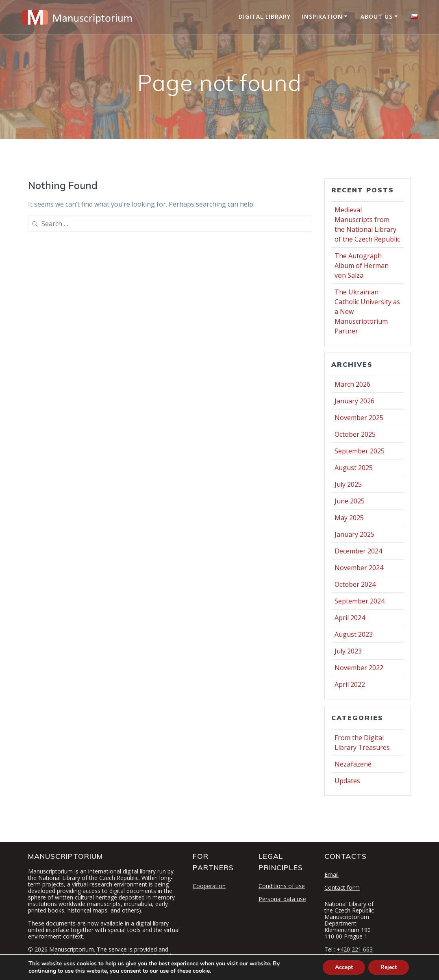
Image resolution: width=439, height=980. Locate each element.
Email (331, 874)
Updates (347, 781)
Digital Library (265, 16)
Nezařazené (353, 764)
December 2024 (358, 551)
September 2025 (360, 451)
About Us (377, 16)
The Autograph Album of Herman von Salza (362, 266)
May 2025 (349, 518)
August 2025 (354, 468)
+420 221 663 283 (349, 953)
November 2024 (359, 568)
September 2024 (360, 601)
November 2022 (359, 668)
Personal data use (282, 899)
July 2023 (348, 651)
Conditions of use (282, 886)
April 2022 (350, 684)
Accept (344, 967)
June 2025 (350, 501)
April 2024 (350, 618)
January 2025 (354, 534)
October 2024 (355, 584)
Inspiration (322, 16)
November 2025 (359, 418)
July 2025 (348, 484)
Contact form (342, 887)
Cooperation (209, 886)
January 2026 (354, 401)
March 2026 (352, 384)
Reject (389, 967)
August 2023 (354, 634)
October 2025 (355, 434)
